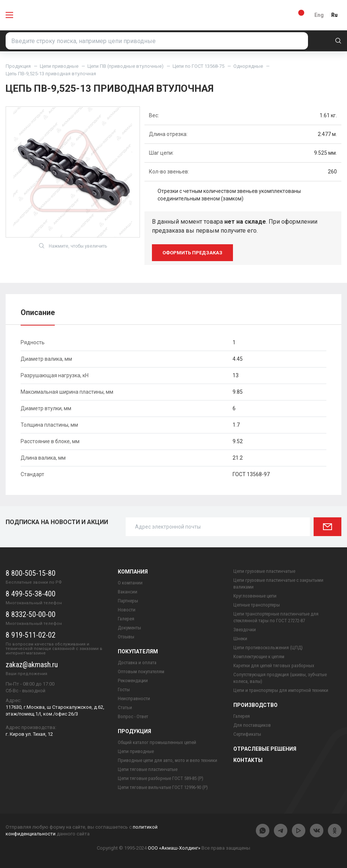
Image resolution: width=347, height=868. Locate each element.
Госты (124, 689)
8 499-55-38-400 (31, 594)
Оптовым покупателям (141, 672)
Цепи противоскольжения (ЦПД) (268, 648)
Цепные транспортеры (257, 605)
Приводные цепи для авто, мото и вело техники (167, 760)
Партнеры (128, 601)
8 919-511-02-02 (31, 635)
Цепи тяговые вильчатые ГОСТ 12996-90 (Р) (163, 787)
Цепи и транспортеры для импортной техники (281, 690)
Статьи (125, 707)
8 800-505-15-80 (31, 573)
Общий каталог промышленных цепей (157, 742)
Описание (38, 312)
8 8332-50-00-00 (31, 614)
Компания (133, 572)
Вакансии (128, 592)
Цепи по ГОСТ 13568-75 (198, 66)
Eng (319, 15)
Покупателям (138, 651)
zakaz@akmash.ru (32, 665)
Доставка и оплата (137, 663)
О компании (130, 583)
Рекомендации (133, 681)
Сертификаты (247, 734)
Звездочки (245, 630)
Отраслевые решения (265, 749)
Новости (127, 610)
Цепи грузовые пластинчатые (264, 571)
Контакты (248, 760)
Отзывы (126, 637)
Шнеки (240, 639)
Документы (129, 628)
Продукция (18, 66)
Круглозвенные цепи (255, 596)
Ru (334, 15)
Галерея (126, 619)
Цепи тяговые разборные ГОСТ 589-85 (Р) (161, 778)
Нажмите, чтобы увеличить (73, 246)
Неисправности (134, 698)
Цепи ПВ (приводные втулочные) (125, 66)
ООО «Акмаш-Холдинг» (174, 848)
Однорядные (248, 66)
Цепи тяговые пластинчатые (148, 769)
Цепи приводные (59, 66)
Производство (255, 705)
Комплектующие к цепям (259, 657)
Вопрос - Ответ (133, 716)
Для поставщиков (252, 725)
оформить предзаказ (192, 253)
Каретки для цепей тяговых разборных (274, 666)
